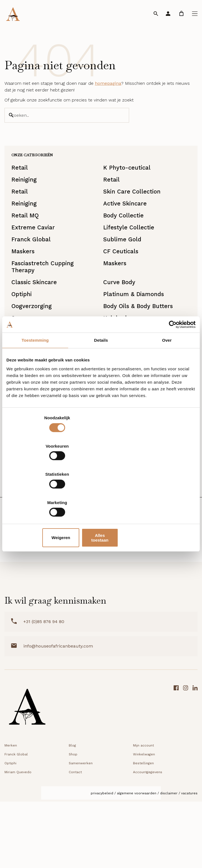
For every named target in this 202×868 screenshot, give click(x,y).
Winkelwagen (144, 823)
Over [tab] (167, 385)
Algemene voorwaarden (137, 862)
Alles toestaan (164, 495)
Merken (11, 814)
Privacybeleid (102, 862)
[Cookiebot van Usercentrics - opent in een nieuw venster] (171, 369)
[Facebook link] (176, 777)
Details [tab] (101, 385)
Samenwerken (81, 832)
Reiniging (27, 198)
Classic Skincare (37, 321)
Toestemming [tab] (35, 385)
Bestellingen (143, 832)
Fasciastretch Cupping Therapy (47, 303)
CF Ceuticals (122, 284)
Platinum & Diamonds (135, 335)
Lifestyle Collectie (130, 255)
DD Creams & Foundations (52, 509)
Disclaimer (169, 862)
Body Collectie (125, 241)
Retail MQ (28, 241)
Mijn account (143, 814)
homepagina (108, 92)
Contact (75, 840)
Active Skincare (126, 226)
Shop (73, 823)
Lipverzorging (123, 509)
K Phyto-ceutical (128, 183)
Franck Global (34, 270)
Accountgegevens (148, 840)
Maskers (26, 284)
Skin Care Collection (134, 212)
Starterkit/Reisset (40, 523)
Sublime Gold (123, 270)
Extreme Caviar (36, 255)
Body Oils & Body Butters (140, 350)
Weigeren (100, 495)
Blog (72, 814)
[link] (181, 13)
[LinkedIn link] (195, 777)
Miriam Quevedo (18, 840)
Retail (22, 183)
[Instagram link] (186, 777)
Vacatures (189, 862)
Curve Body (120, 321)
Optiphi (24, 335)
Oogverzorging (35, 350)
